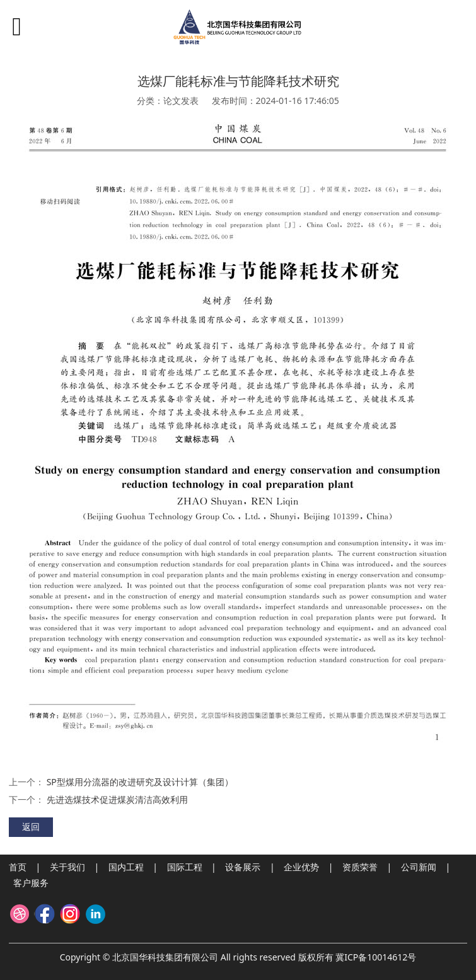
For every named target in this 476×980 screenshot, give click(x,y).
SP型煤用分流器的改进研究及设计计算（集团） (140, 782)
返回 (31, 827)
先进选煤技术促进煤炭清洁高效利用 (117, 799)
